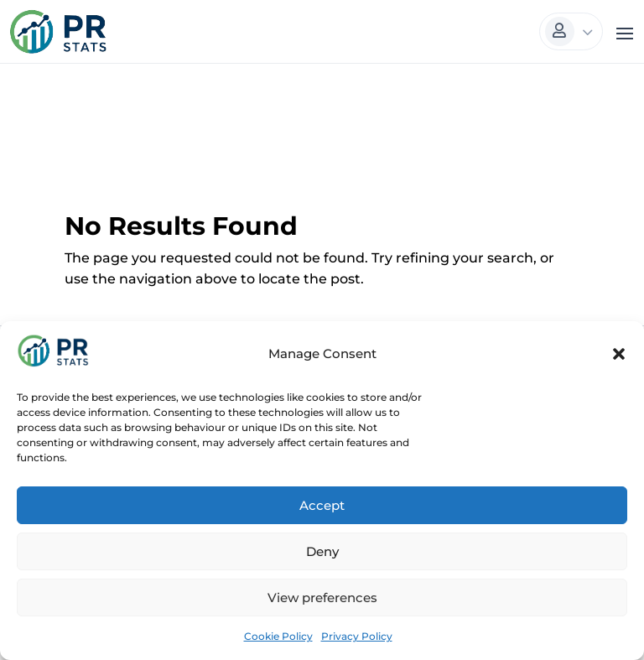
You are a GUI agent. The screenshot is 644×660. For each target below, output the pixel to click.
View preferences (322, 598)
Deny (322, 551)
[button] (619, 354)
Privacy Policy (357, 636)
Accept (322, 505)
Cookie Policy (278, 636)
